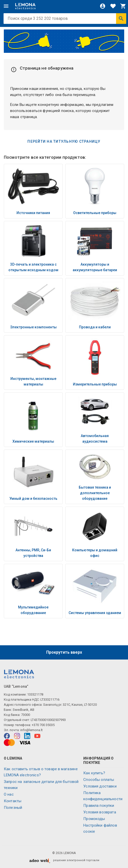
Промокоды (94, 819)
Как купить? (94, 773)
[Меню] (6, 6)
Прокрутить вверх (64, 652)
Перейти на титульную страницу (64, 141)
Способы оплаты (99, 780)
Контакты (13, 801)
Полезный (13, 808)
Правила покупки (99, 806)
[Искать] (121, 19)
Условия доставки (100, 786)
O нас (9, 794)
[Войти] (103, 6)
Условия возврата (100, 812)
